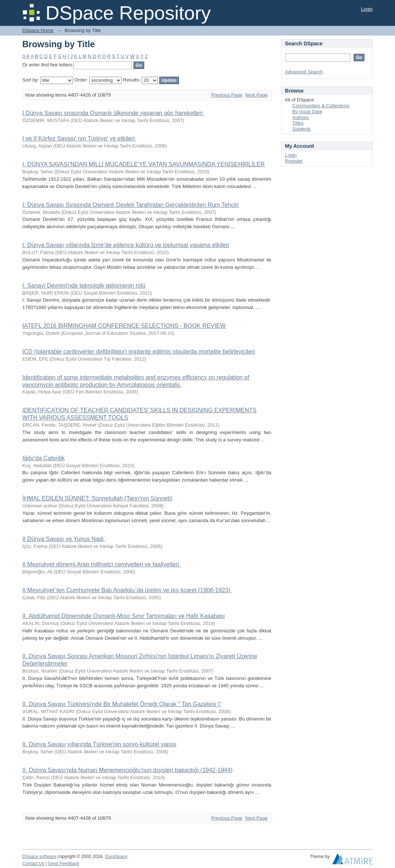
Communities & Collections (321, 106)
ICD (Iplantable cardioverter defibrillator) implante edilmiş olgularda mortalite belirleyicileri (139, 352)
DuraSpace (116, 857)
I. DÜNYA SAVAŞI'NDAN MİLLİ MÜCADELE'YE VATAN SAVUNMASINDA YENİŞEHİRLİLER (144, 164)
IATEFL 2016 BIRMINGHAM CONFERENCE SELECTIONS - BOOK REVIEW (124, 326)
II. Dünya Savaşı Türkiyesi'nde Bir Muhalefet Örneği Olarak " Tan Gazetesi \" (122, 704)
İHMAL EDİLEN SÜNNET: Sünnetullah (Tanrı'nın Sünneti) (98, 498)
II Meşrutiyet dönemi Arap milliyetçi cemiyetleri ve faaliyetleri (102, 564)
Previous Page (227, 95)
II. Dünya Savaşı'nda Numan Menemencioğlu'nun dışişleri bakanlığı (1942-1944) (128, 770)
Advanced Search (304, 72)
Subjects (302, 129)
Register (294, 161)
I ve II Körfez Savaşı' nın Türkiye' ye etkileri (79, 138)
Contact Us (34, 864)
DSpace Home (38, 30)
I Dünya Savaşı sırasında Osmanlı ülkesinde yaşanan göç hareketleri (114, 113)
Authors (301, 117)
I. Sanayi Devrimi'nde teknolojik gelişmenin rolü (84, 286)
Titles (298, 123)
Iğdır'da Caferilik (44, 458)
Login (367, 9)
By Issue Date (307, 112)
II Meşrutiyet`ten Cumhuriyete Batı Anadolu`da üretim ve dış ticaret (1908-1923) (127, 590)
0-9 (26, 56)
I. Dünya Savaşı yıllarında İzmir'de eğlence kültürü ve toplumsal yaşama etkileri (126, 245)
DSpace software (39, 857)
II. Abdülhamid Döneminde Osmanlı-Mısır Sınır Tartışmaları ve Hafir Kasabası (124, 616)
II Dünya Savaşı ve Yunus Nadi (64, 539)
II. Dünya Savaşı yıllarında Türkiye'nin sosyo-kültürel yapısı (100, 744)
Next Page (257, 95)
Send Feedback (64, 864)
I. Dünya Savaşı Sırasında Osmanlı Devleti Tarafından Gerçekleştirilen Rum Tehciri (131, 205)
